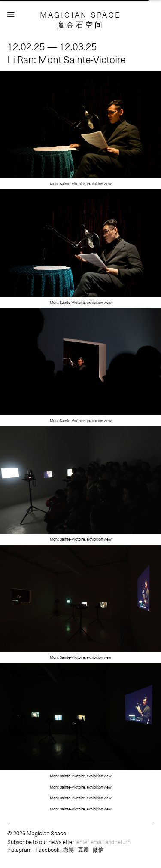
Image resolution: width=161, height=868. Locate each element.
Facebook (47, 849)
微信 (98, 849)
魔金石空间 (80, 24)
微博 (69, 849)
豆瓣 (83, 849)
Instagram (20, 849)
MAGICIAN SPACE (80, 15)
